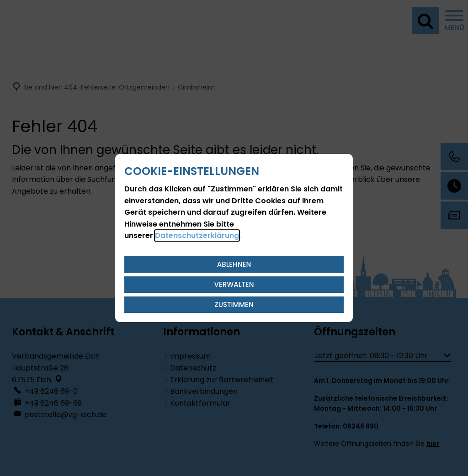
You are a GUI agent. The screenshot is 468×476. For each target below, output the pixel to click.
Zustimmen (234, 304)
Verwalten (234, 284)
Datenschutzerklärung (197, 235)
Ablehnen (234, 264)
